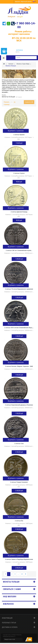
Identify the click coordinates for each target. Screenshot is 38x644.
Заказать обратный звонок (23, 2)
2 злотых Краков (19, 135)
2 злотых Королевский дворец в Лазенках (19, 405)
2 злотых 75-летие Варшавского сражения (19, 289)
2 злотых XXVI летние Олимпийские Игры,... (19, 328)
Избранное (8, 604)
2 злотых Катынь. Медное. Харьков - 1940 (19, 366)
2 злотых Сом (19, 444)
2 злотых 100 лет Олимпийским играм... (19, 250)
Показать (7, 102)
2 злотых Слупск (19, 173)
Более (4, 95)
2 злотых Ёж (19, 521)
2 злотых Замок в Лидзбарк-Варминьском (19, 559)
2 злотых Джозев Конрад (19, 212)
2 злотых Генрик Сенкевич (19, 482)
